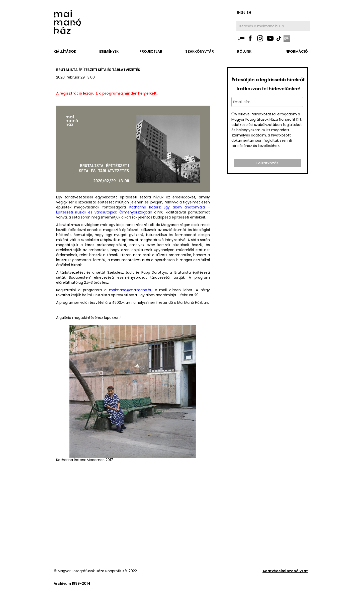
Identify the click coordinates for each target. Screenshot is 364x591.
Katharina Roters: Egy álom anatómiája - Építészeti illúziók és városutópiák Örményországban (133, 210)
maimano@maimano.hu (131, 290)
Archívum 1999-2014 (72, 583)
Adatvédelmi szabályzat (285, 571)
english (244, 13)
